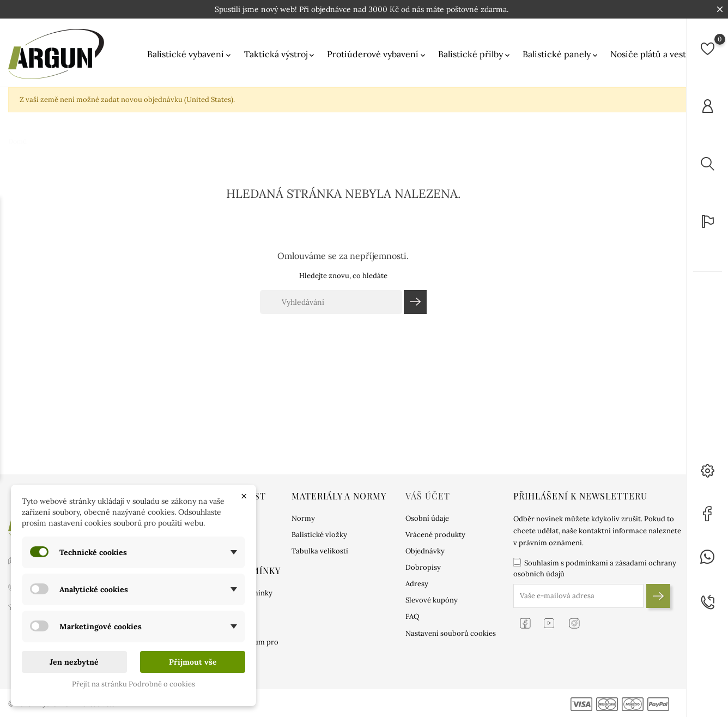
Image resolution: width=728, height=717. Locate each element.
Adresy (417, 584)
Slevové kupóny (432, 600)
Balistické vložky (319, 535)
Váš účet (428, 496)
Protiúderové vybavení (377, 54)
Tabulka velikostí (320, 551)
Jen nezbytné (74, 662)
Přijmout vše (193, 662)
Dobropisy (423, 567)
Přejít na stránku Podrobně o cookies (134, 684)
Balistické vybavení (190, 54)
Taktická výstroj (280, 54)
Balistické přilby (475, 54)
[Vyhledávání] (331, 302)
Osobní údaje (427, 518)
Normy (303, 518)
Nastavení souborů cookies (451, 633)
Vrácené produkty (435, 535)
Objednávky (425, 551)
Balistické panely (561, 54)
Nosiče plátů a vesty (655, 54)
